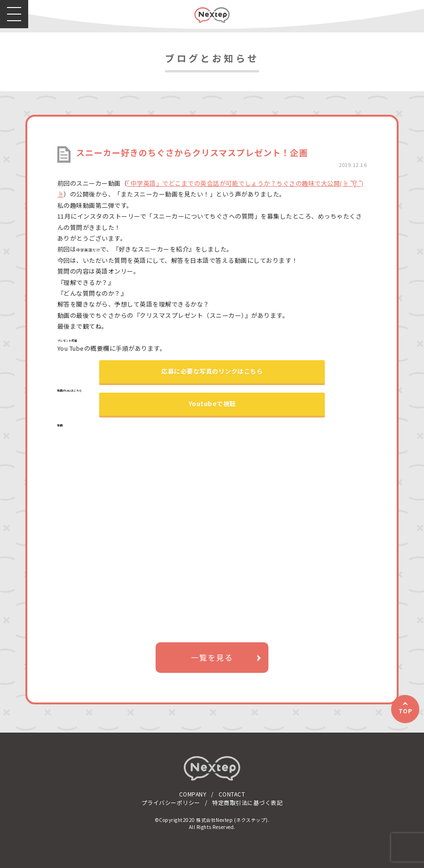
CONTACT (232, 794)
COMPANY (193, 794)
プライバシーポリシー (171, 802)
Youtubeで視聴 (212, 404)
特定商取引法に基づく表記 (247, 802)
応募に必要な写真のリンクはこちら (212, 371)
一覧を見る (212, 657)
